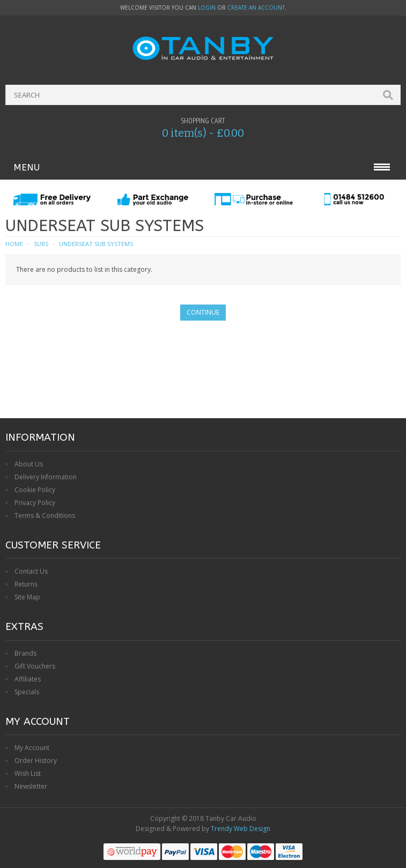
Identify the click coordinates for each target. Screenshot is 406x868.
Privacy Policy (35, 503)
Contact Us (31, 571)
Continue (203, 312)
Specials (27, 692)
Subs (41, 244)
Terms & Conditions (45, 515)
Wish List (28, 773)
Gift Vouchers (35, 666)
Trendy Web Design (241, 829)
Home (14, 244)
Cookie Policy (35, 490)
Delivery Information (46, 477)
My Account (32, 748)
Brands (25, 653)
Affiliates (28, 679)
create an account (256, 8)
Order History (36, 761)
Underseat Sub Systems (96, 244)
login (207, 8)
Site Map (27, 597)
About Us (29, 464)
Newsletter (31, 786)
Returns (26, 584)
